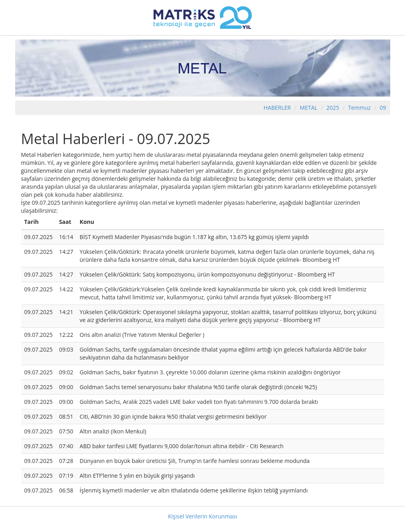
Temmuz (359, 108)
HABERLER (277, 108)
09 (383, 108)
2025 (334, 108)
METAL (308, 108)
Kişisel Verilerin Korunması (202, 516)
